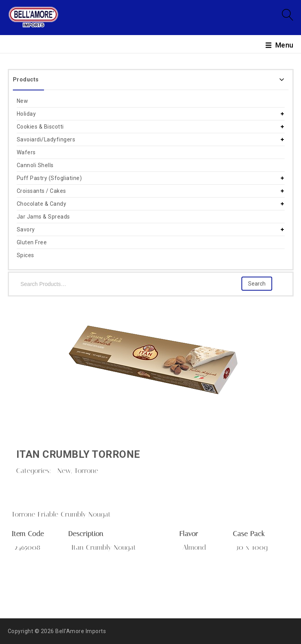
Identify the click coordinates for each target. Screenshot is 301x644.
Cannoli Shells (35, 165)
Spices (26, 255)
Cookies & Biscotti (40, 127)
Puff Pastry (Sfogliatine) (49, 178)
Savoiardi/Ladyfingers (46, 139)
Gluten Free (32, 242)
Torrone (86, 471)
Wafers (26, 152)
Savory (26, 229)
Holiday (26, 114)
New (23, 101)
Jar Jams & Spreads (43, 217)
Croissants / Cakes (41, 191)
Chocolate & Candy (42, 204)
